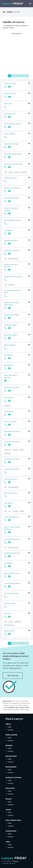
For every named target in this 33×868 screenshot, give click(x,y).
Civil (5, 285)
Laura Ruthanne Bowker (12, 583)
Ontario (8, 809)
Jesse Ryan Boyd (10, 603)
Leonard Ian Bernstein (12, 469)
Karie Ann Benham (10, 421)
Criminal (11, 172)
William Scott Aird (10, 94)
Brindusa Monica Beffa (12, 387)
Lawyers (10, 12)
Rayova (16, 861)
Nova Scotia (10, 788)
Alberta (8, 724)
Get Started (13, 676)
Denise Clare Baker (10, 335)
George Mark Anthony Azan (13, 277)
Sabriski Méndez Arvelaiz (13, 220)
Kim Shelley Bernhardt (12, 459)
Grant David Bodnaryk (11, 517)
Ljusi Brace (8, 613)
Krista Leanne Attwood (12, 250)
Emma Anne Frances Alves (13, 164)
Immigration (7, 406)
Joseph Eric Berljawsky (12, 442)
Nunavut (9, 799)
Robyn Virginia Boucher (12, 573)
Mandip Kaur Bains (10, 325)
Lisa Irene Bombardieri (12, 539)
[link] (16, 86)
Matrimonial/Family (13, 259)
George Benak (9, 411)
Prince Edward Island (13, 820)
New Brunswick (11, 756)
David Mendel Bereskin (12, 432)
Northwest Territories (14, 777)
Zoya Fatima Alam (10, 114)
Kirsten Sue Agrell (10, 83)
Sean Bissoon (8, 503)
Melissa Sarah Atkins (11, 240)
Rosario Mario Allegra (11, 144)
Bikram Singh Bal (10, 345)
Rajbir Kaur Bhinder (11, 493)
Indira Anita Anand (10, 178)
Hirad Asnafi (8, 230)
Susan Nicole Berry (10, 479)
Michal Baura (8, 365)
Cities (10, 727)
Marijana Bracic (9, 631)
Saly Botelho (8, 563)
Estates (17, 172)
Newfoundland (11, 767)
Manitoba (9, 745)
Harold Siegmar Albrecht (12, 124)
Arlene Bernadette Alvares (13, 154)
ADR (5, 172)
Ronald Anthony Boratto (12, 553)
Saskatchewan (11, 831)
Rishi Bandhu (8, 355)
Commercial (7, 450)
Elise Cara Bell (9, 397)
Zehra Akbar (8, 104)
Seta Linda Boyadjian (11, 593)
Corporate (15, 450)
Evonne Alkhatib (9, 134)
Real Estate (24, 172)
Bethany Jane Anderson (12, 188)
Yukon (8, 842)
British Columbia (11, 735)
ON (4, 12)
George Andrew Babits (11, 315)
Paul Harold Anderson (11, 198)
